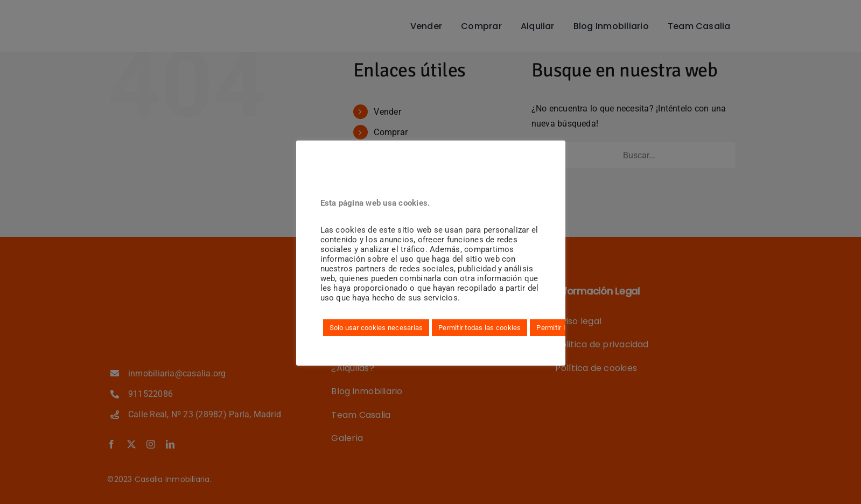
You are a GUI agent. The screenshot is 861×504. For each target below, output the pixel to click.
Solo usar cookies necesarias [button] (376, 328)
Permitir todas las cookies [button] (479, 328)
